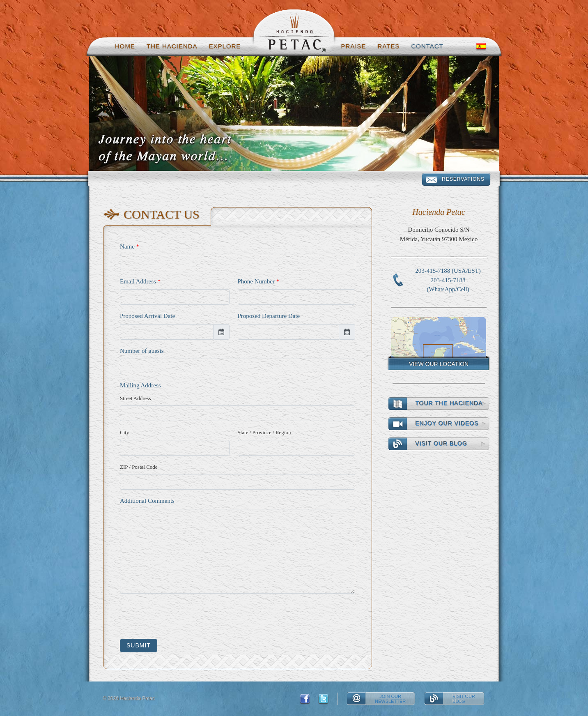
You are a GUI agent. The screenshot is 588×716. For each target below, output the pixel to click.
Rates (389, 46)
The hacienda (172, 46)
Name (130, 246)
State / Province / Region (264, 432)
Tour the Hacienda (449, 403)
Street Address (135, 398)
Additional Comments (147, 501)
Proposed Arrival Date (147, 316)
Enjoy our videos (447, 424)
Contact (427, 46)
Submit (139, 645)
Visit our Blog (442, 444)
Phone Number (259, 281)
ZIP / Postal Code (139, 467)
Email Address (140, 281)
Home (125, 46)
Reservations (463, 179)
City (124, 432)
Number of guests (142, 351)
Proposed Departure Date (269, 316)
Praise (354, 46)
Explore (225, 46)
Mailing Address (140, 385)
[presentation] (182, 616)
